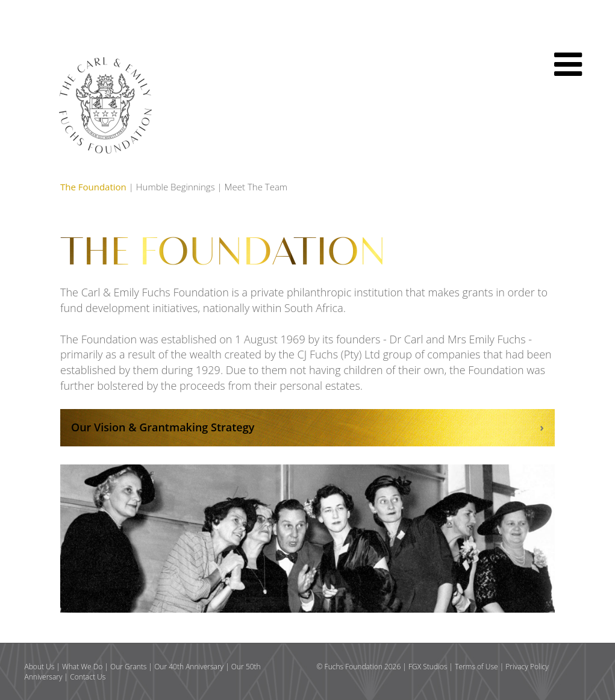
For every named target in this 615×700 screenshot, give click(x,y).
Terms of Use (476, 667)
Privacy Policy (527, 667)
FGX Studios (428, 667)
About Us (40, 667)
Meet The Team (256, 187)
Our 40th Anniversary (189, 667)
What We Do (82, 667)
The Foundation (93, 187)
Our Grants (128, 667)
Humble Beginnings (176, 187)
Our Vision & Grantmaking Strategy (163, 427)
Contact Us (88, 677)
